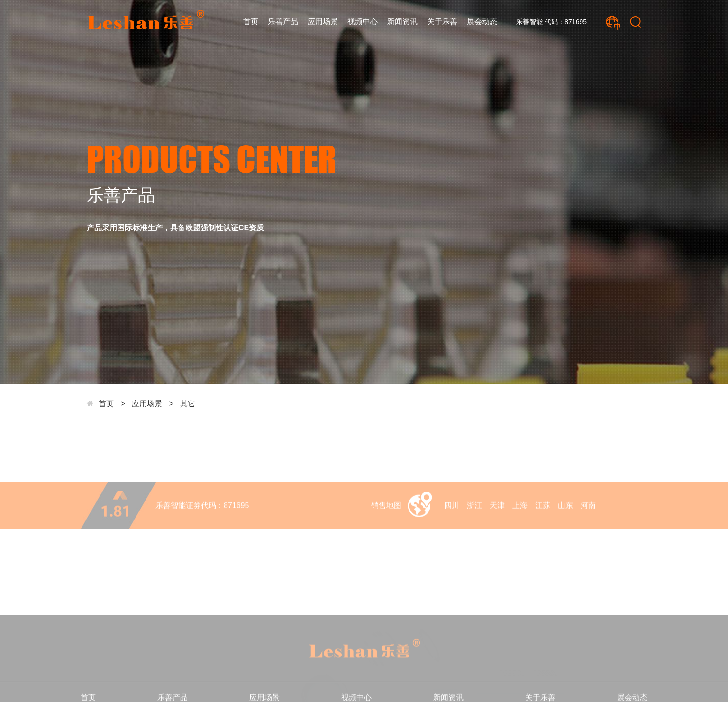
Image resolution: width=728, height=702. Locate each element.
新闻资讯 (402, 22)
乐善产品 (283, 22)
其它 (188, 404)
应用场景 (323, 22)
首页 (251, 22)
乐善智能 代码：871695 (551, 22)
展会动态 (482, 22)
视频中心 (363, 22)
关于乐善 (442, 22)
